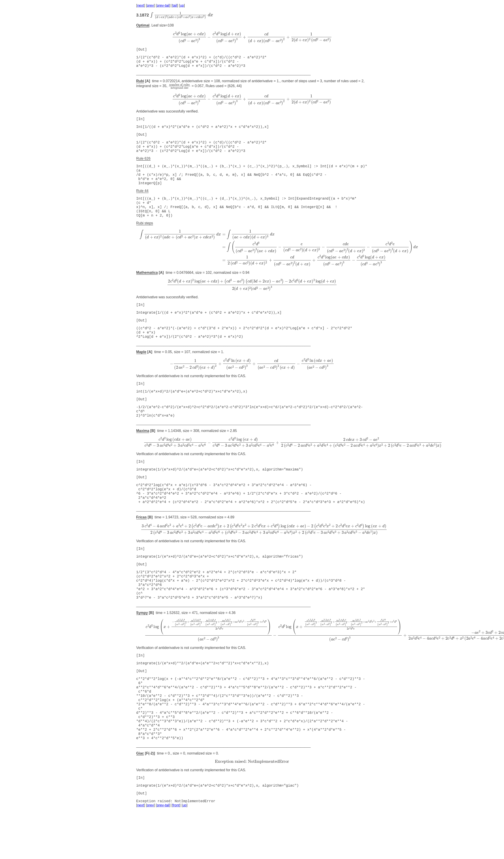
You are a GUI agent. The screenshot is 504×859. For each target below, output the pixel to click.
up (182, 5)
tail (175, 5)
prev (150, 5)
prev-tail (163, 5)
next (141, 5)
